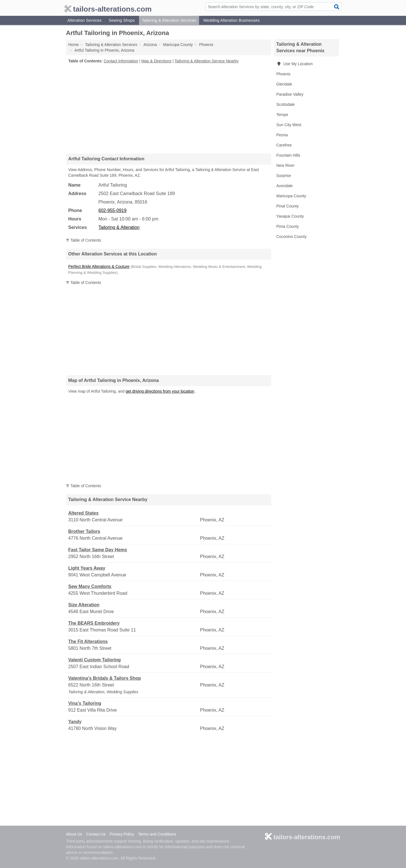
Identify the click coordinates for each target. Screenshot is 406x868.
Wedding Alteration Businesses (231, 20)
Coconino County (291, 237)
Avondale (284, 186)
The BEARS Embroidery (94, 623)
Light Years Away (87, 568)
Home (73, 45)
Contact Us (96, 834)
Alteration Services (84, 20)
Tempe (282, 115)
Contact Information (121, 61)
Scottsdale (285, 104)
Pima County (288, 226)
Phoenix (283, 74)
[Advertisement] (169, 108)
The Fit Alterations (88, 641)
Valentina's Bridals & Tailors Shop (105, 678)
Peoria (282, 135)
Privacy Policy (122, 834)
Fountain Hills (288, 155)
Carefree (284, 145)
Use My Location (294, 64)
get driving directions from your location (160, 391)
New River (285, 165)
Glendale (284, 84)
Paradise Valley (290, 94)
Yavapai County (290, 216)
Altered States (83, 513)
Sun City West (289, 125)
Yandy (75, 722)
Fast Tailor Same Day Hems (98, 550)
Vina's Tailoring (85, 703)
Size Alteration (84, 605)
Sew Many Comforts (90, 586)
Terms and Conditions (157, 834)
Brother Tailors (84, 531)
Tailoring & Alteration (119, 227)
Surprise (284, 176)
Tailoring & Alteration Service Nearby (207, 61)
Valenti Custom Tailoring (94, 660)
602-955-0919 (112, 210)
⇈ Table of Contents (84, 240)
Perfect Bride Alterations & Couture (99, 266)
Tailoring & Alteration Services (169, 20)
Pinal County (287, 206)
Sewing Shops (122, 20)
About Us (74, 834)
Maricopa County (291, 196)
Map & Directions (156, 61)
